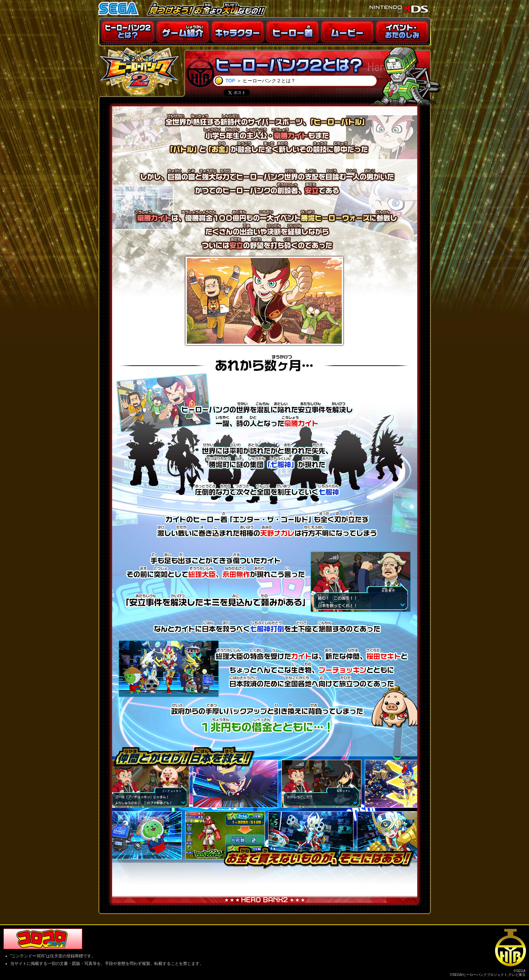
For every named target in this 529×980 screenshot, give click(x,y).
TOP (230, 81)
